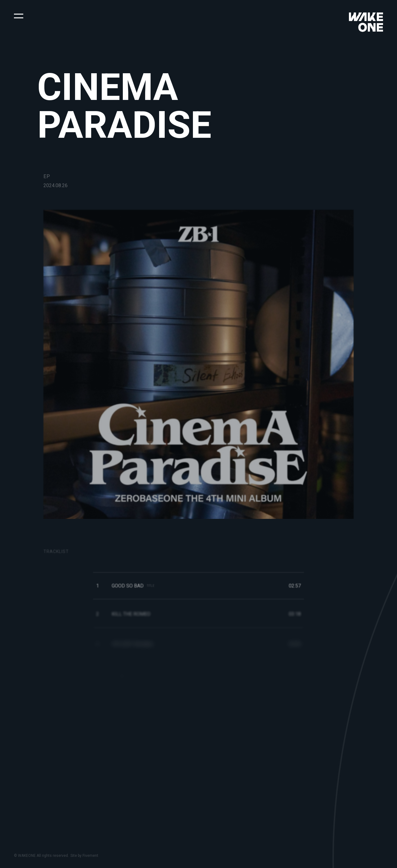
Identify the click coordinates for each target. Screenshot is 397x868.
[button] (19, 16)
